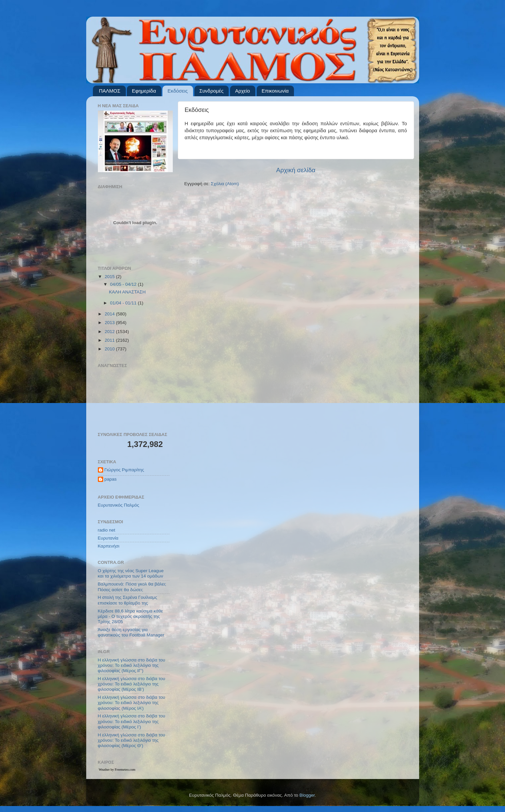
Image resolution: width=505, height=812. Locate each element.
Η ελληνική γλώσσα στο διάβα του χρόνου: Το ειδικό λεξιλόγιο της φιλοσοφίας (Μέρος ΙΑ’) (132, 703)
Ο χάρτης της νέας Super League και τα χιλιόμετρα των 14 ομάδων (131, 573)
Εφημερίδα (144, 91)
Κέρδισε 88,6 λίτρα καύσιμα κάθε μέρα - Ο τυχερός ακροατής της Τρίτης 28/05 (130, 616)
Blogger (307, 795)
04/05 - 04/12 (124, 284)
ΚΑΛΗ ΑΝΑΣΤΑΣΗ (127, 292)
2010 (110, 349)
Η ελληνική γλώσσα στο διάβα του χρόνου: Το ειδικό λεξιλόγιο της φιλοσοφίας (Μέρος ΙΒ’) (132, 684)
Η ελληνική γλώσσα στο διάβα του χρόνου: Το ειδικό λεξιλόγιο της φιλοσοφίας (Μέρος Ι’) (132, 721)
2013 (110, 323)
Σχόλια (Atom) (225, 184)
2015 (110, 277)
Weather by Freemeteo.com (117, 770)
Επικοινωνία (275, 91)
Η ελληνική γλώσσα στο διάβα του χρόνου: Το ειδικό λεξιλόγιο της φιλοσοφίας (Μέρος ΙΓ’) (132, 665)
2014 (110, 314)
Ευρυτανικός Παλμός (119, 505)
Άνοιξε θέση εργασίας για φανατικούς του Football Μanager (131, 632)
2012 (110, 332)
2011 (110, 340)
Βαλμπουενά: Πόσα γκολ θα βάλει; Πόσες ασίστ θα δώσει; (132, 587)
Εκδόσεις (178, 91)
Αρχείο (243, 91)
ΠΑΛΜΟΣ (110, 91)
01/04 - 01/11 (124, 303)
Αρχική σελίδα (296, 170)
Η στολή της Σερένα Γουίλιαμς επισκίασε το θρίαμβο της (128, 600)
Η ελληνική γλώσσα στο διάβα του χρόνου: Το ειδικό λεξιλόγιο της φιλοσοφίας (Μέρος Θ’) (132, 740)
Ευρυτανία (108, 538)
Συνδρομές (212, 91)
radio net (107, 530)
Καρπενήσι (109, 546)
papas (111, 479)
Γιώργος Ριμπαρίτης (124, 470)
